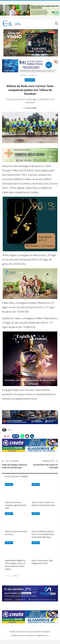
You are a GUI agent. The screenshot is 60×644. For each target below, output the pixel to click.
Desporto (30, 80)
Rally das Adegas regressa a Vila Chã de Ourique (15, 470)
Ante (8, 580)
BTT (10, 434)
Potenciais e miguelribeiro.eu (37, 640)
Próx (16, 580)
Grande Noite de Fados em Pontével (45, 470)
